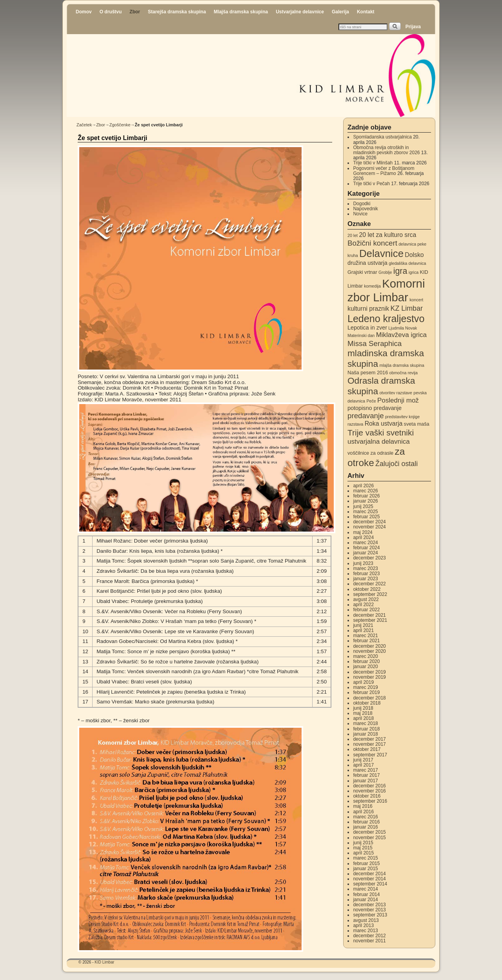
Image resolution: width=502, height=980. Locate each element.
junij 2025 (363, 506)
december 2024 (369, 522)
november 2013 (369, 910)
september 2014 (370, 884)
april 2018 (363, 718)
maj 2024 (363, 532)
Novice (360, 214)
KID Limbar (104, 962)
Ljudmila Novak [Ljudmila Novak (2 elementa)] (403, 328)
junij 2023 (363, 563)
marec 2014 (365, 889)
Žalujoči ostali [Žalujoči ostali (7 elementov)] (397, 464)
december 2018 (369, 698)
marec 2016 (365, 817)
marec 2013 (365, 931)
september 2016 (370, 801)
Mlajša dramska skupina (241, 12)
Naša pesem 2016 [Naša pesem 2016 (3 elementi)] (368, 373)
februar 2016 (366, 822)
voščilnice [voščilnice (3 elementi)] (358, 453)
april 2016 (363, 812)
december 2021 (369, 615)
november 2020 (369, 651)
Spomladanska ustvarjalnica (382, 137)
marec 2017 (365, 770)
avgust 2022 (366, 599)
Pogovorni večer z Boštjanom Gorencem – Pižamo (384, 171)
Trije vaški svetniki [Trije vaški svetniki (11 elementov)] (381, 433)
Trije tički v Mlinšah (373, 163)
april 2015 (363, 853)
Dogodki (362, 204)
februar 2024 (366, 548)
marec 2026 (365, 491)
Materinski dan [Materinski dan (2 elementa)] (361, 335)
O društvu (111, 12)
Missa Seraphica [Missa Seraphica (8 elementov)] (375, 343)
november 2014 (369, 879)
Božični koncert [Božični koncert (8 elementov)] (372, 243)
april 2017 (363, 765)
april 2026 (363, 486)
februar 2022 (366, 610)
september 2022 (370, 594)
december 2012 (369, 936)
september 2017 (370, 755)
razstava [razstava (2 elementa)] (355, 424)
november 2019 (369, 677)
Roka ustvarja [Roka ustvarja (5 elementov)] (384, 424)
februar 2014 (366, 894)
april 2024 (363, 537)
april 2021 (363, 630)
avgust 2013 (366, 920)
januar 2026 (365, 501)
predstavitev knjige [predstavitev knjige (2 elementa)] (402, 417)
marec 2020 (365, 656)
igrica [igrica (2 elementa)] (414, 272)
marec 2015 (365, 858)
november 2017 (369, 744)
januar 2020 (365, 667)
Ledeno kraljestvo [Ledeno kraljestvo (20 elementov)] (386, 319)
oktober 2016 (367, 796)
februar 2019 (366, 692)
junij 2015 (363, 843)
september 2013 (370, 915)
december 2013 (369, 905)
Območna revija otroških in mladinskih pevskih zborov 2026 (386, 150)
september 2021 (370, 620)
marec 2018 (365, 723)
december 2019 (369, 672)
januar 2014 (365, 900)
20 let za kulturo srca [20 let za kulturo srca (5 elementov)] (387, 235)
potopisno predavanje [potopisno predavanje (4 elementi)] (375, 408)
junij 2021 (363, 625)
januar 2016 (365, 827)
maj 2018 (363, 713)
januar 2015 (365, 869)
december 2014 (369, 874)
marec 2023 (365, 568)
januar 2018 (365, 734)
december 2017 (369, 739)
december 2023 (369, 558)
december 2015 (369, 832)
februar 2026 (366, 496)
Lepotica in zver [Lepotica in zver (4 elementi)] (367, 328)
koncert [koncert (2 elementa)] (416, 300)
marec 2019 (365, 687)
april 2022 (363, 605)
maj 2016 (363, 806)
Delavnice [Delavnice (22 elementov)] (381, 253)
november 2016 (369, 791)
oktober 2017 (367, 749)
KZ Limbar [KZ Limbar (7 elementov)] (407, 308)
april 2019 (363, 682)
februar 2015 (366, 863)
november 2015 (369, 838)
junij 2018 (363, 708)
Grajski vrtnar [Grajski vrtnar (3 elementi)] (362, 272)
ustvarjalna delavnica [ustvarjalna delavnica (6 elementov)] (379, 442)
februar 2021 (366, 641)
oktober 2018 (367, 703)
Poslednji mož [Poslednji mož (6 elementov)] (398, 400)
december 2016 (369, 786)
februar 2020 (366, 661)
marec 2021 (365, 636)
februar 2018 (366, 729)
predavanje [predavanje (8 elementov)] (366, 416)
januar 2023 (365, 579)
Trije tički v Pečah (371, 184)
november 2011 (369, 941)
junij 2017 (363, 760)
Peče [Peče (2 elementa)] (371, 401)
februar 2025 (366, 517)
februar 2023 (366, 574)
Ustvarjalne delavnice (300, 12)
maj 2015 (363, 848)
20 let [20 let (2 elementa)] (353, 235)
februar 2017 (366, 775)
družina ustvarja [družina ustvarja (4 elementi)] (367, 263)
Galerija (340, 12)
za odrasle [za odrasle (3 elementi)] (382, 453)
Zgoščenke (120, 125)
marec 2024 (365, 543)
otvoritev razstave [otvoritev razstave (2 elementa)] (396, 393)
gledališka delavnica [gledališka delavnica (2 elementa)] (407, 263)
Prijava (413, 27)
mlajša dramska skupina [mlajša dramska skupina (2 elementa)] (402, 365)
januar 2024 (365, 553)
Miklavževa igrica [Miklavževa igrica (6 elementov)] (401, 335)
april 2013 (363, 925)
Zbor (135, 12)
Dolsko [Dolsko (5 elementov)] (414, 255)
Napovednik (365, 209)
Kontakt (366, 12)
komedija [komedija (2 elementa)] (372, 286)
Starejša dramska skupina (177, 12)
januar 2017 (365, 781)
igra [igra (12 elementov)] (400, 271)
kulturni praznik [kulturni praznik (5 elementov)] (368, 309)
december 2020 (369, 646)
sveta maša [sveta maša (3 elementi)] (417, 424)
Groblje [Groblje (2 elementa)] (385, 272)
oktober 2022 (367, 589)
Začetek (84, 125)
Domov (84, 12)
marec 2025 (365, 512)
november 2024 (369, 527)
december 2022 (369, 584)
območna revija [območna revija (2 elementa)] (404, 373)
